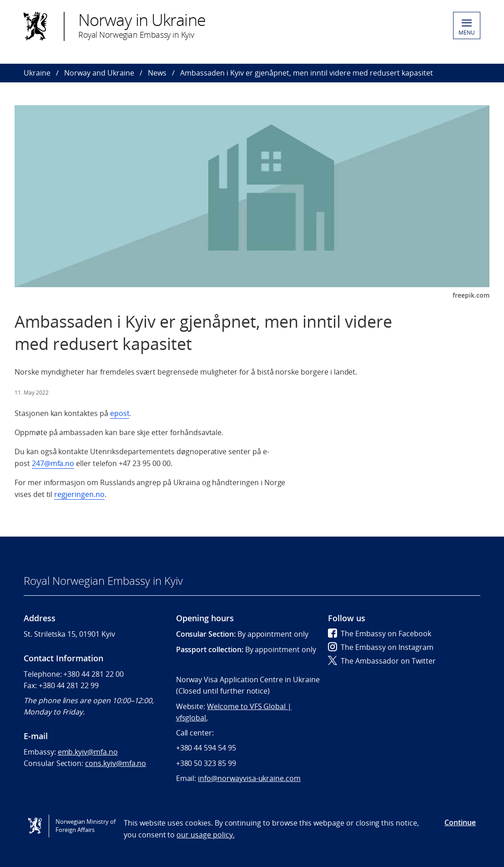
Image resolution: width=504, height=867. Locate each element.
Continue (460, 822)
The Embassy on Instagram (381, 647)
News (157, 73)
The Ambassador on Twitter (382, 661)
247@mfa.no (53, 463)
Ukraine (37, 73)
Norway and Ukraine (99, 73)
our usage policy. (205, 835)
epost (120, 413)
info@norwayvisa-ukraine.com (249, 778)
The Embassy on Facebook (380, 634)
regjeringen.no (79, 494)
